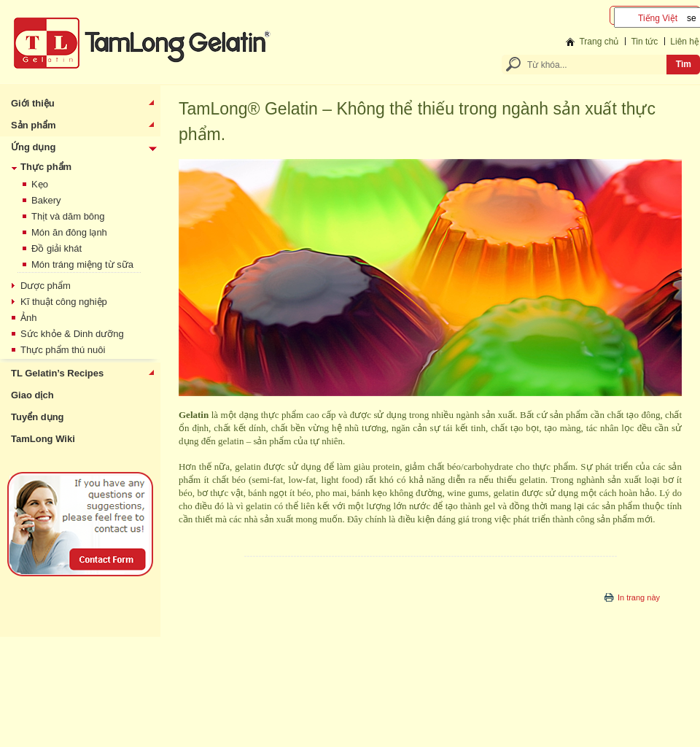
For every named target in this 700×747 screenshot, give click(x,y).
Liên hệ (685, 42)
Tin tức (644, 42)
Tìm (684, 64)
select (691, 18)
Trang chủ (599, 42)
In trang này (639, 597)
